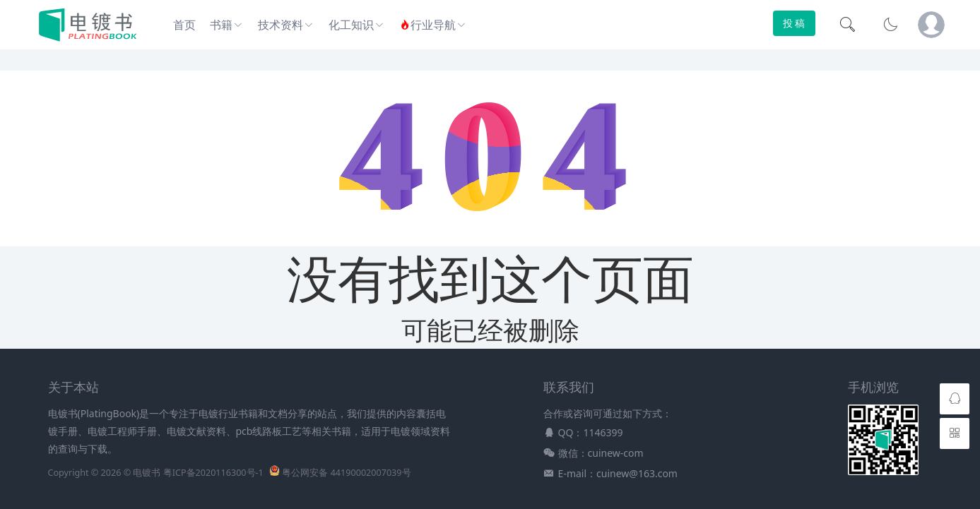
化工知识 (351, 25)
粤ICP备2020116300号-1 (213, 473)
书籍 (221, 25)
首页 (184, 25)
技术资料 (281, 25)
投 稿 (794, 23)
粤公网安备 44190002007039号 (346, 473)
